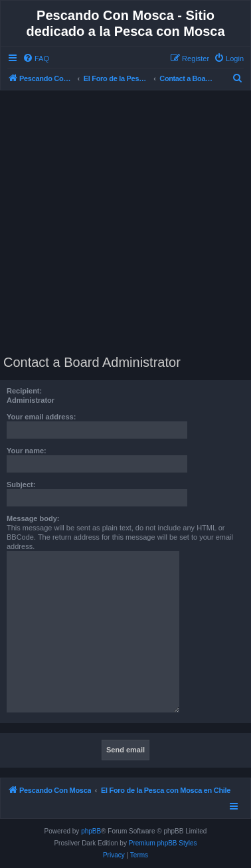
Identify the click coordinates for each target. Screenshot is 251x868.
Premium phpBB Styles (163, 843)
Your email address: (41, 417)
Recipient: (24, 391)
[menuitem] (36, 58)
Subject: (21, 485)
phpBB (91, 831)
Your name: (27, 451)
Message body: (33, 518)
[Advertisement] (126, 223)
